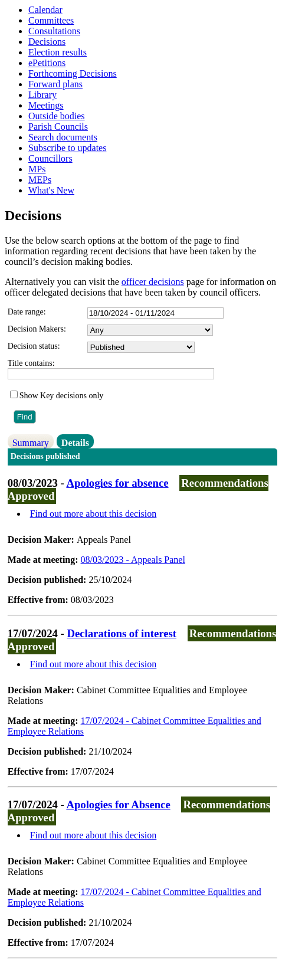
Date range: (27, 312)
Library (42, 95)
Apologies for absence (117, 483)
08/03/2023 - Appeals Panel (133, 560)
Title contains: (31, 363)
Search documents (63, 137)
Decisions (47, 42)
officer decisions (153, 282)
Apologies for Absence (118, 804)
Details (75, 443)
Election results (58, 52)
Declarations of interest (122, 633)
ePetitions (47, 63)
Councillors (50, 158)
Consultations (54, 31)
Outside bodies (57, 116)
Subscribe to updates (67, 148)
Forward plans (55, 84)
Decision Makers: (37, 329)
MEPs (40, 180)
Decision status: (34, 346)
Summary (31, 443)
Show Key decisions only (62, 396)
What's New (51, 190)
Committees (51, 20)
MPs (37, 169)
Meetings (46, 105)
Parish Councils (58, 127)
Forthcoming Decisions (73, 73)
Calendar (45, 10)
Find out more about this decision (94, 514)
